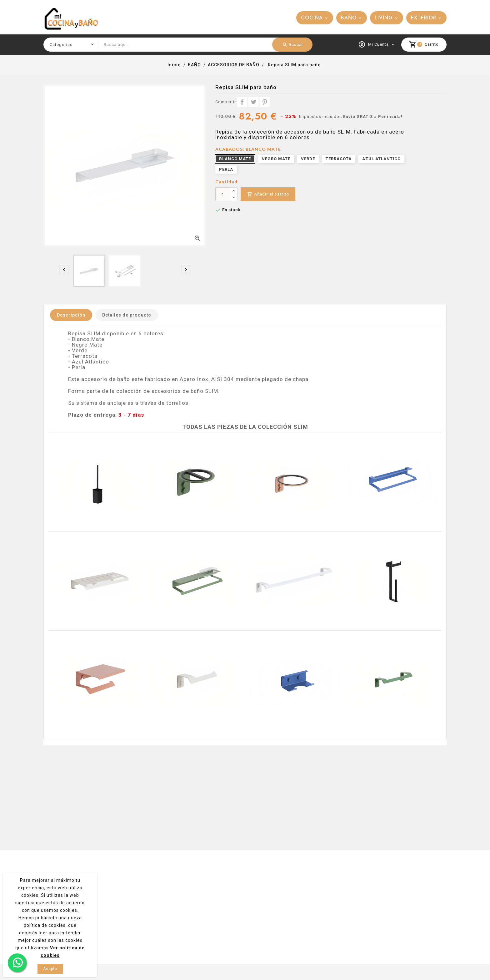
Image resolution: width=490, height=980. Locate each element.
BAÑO (349, 18)
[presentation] (64, 270)
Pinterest (265, 102)
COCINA (312, 18)
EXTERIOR (424, 18)
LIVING (384, 18)
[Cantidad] (223, 194)
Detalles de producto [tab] (127, 315)
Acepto (50, 969)
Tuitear (253, 102)
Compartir (242, 102)
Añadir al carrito (268, 194)
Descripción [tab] (71, 315)
